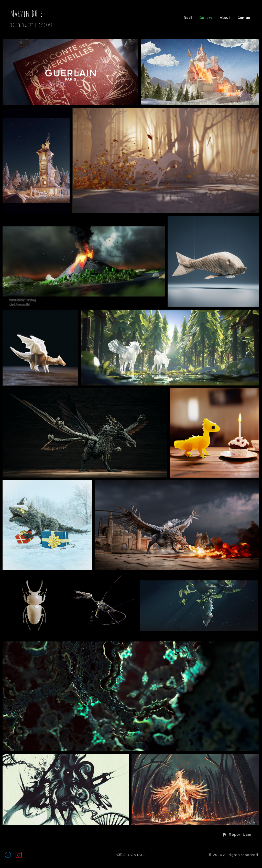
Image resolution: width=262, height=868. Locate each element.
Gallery (206, 18)
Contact (245, 18)
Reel (188, 18)
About (225, 18)
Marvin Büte (26, 13)
